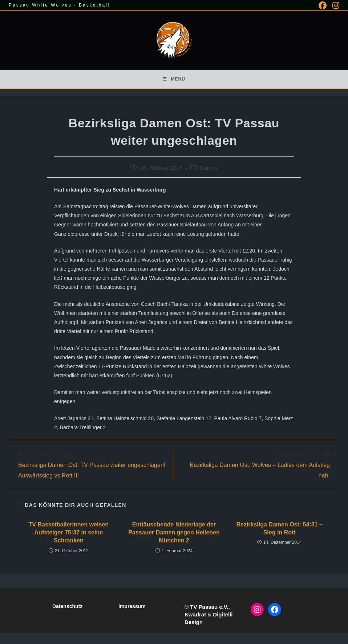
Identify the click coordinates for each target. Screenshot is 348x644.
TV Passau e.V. (209, 607)
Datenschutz (67, 606)
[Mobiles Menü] (174, 79)
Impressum (132, 606)
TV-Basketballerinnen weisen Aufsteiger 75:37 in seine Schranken (69, 533)
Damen (209, 168)
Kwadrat (195, 614)
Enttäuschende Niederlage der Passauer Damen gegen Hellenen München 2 (174, 533)
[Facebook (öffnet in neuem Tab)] (323, 5)
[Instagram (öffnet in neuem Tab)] (334, 5)
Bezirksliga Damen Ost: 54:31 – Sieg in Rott (279, 528)
